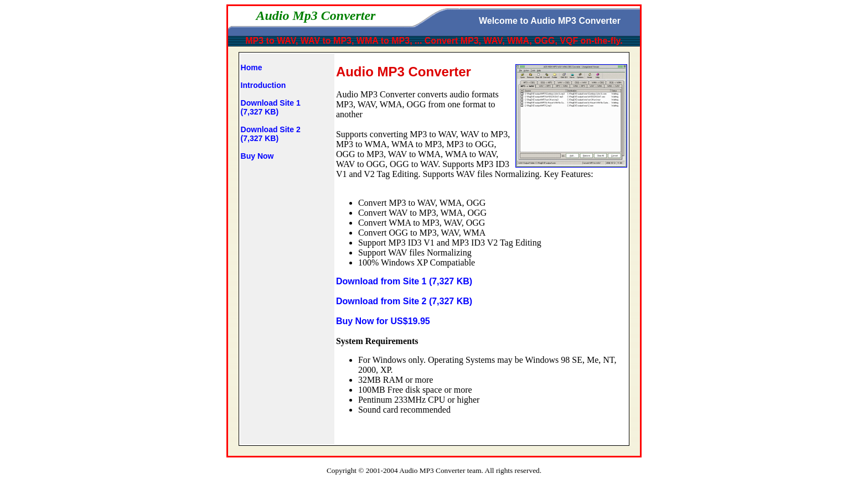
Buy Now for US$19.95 (383, 321)
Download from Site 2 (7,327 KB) (404, 301)
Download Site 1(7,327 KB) (271, 107)
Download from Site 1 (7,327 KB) (404, 281)
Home (252, 67)
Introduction (263, 85)
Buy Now (257, 156)
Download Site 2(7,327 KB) (271, 134)
